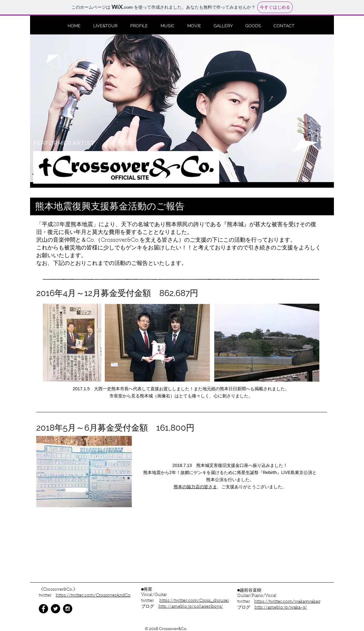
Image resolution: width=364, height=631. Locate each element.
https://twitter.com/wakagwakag (287, 602)
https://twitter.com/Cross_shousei (194, 601)
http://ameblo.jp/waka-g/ (281, 608)
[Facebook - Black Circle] (43, 609)
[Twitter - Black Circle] (55, 609)
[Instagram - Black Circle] (68, 609)
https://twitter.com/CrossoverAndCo (93, 596)
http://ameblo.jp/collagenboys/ (191, 607)
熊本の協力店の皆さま (195, 487)
